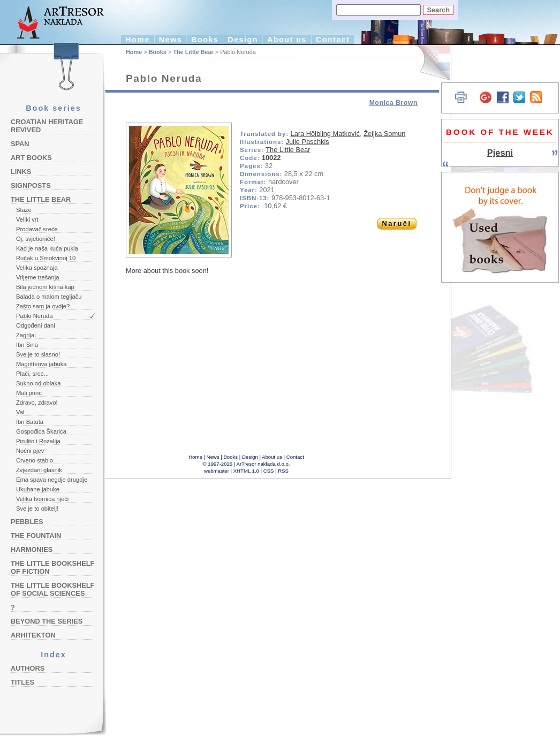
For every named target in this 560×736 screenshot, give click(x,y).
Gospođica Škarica (41, 431)
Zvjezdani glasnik (39, 470)
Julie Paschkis (308, 142)
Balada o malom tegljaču (49, 297)
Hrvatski (429, 63)
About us (287, 40)
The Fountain (36, 536)
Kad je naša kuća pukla (47, 248)
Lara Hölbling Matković (325, 134)
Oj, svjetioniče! (36, 239)
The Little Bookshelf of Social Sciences (52, 589)
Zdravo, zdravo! (37, 403)
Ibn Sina (27, 345)
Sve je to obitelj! (37, 509)
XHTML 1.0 (246, 471)
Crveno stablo (35, 460)
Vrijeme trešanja (37, 277)
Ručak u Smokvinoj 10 (46, 258)
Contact (333, 40)
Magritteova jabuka (41, 364)
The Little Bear (41, 199)
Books (205, 40)
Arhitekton (33, 635)
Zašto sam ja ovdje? (43, 306)
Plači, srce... (32, 374)
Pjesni (500, 153)
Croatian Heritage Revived (47, 126)
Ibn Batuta (30, 422)
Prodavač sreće (37, 229)
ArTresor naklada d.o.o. (263, 464)
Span (20, 144)
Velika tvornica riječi (42, 499)
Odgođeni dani (36, 325)
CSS (269, 471)
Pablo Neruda (34, 316)
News (171, 40)
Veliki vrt (27, 219)
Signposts (31, 185)
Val (20, 412)
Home (138, 40)
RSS (283, 471)
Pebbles (27, 522)
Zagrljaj (26, 335)
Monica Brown (393, 103)
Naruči (396, 223)
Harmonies (32, 549)
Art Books (31, 158)
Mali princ (29, 393)
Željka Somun (384, 134)
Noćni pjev (30, 451)
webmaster (217, 471)
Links (21, 172)
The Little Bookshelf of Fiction (52, 567)
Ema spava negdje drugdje (52, 480)
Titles (22, 682)
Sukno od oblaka (38, 383)
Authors (28, 668)
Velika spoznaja (37, 268)
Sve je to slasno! (38, 354)
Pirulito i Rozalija (38, 441)
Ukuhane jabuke (38, 489)
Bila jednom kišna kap (45, 287)
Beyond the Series (47, 621)
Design (243, 40)
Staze (24, 210)
